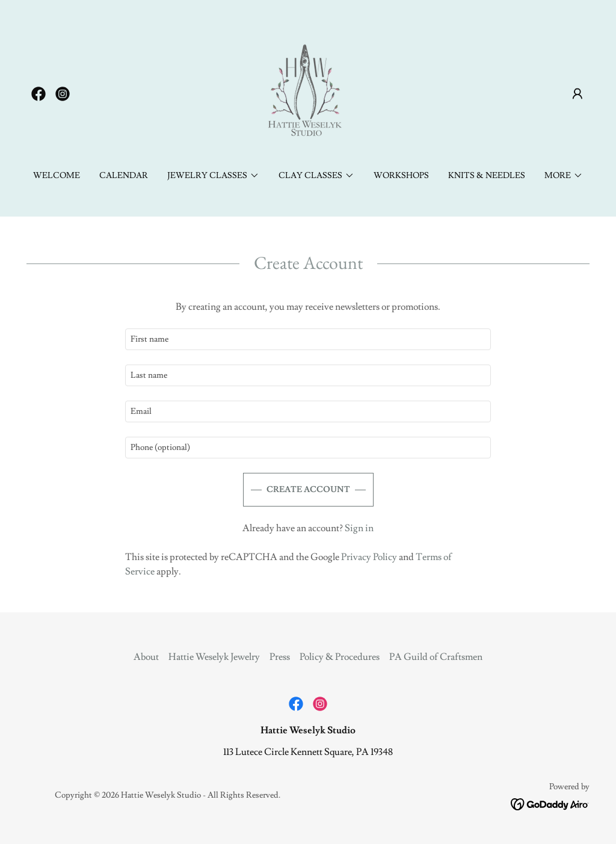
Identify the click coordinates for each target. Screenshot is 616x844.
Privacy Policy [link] (369, 557)
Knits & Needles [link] (487, 176)
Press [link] (280, 657)
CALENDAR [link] (124, 176)
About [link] (146, 657)
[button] (577, 94)
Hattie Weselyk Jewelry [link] (214, 657)
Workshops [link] (401, 176)
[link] (38, 94)
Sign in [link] (359, 528)
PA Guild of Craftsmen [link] (436, 657)
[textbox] (308, 339)
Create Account (308, 490)
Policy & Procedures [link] (340, 657)
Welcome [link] (57, 176)
